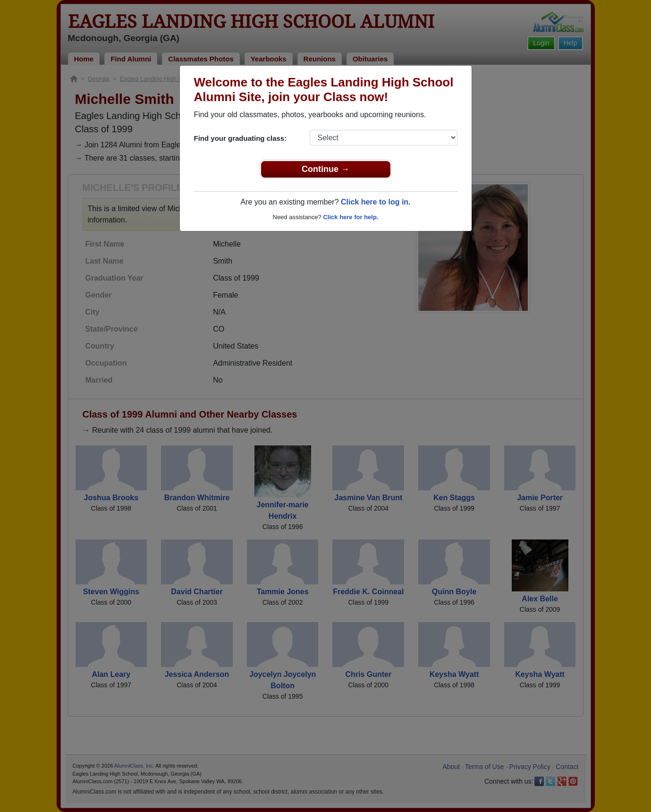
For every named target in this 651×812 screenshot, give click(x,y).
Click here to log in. (376, 202)
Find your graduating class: (241, 138)
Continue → (325, 169)
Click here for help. (351, 217)
